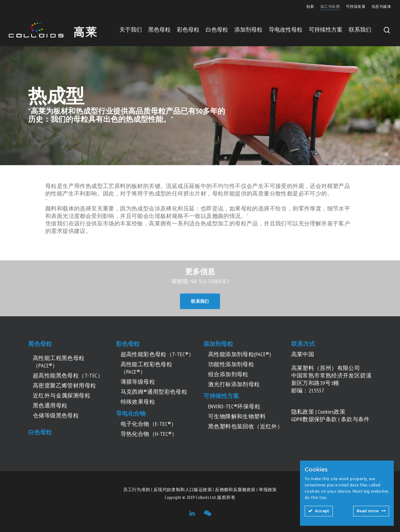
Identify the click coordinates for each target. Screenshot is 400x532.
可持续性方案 (326, 30)
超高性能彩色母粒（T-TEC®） (157, 354)
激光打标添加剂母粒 (234, 384)
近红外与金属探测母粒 (62, 395)
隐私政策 (303, 412)
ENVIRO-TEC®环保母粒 (234, 406)
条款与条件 (355, 419)
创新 (310, 6)
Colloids (202, 497)
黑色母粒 (159, 30)
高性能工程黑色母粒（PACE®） (59, 362)
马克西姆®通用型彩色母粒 (154, 392)
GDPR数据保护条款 (314, 419)
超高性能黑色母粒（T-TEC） (68, 375)
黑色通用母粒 (50, 405)
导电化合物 (131, 413)
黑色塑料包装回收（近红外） (245, 426)
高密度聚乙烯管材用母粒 (64, 385)
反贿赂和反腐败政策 (235, 490)
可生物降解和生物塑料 (237, 416)
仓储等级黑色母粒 (56, 415)
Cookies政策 (332, 412)
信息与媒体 (381, 6)
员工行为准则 (137, 490)
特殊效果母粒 (138, 402)
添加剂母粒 (248, 30)
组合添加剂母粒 (228, 374)
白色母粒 (217, 30)
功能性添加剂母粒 (231, 364)
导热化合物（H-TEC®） (149, 434)
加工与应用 (330, 6)
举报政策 (268, 490)
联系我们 (360, 30)
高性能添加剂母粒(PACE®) (240, 354)
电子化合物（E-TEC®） (149, 424)
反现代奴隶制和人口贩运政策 (183, 490)
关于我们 (131, 30)
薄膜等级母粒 (138, 382)
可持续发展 (356, 6)
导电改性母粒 (286, 30)
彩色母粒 (188, 30)
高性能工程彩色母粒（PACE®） (147, 368)
